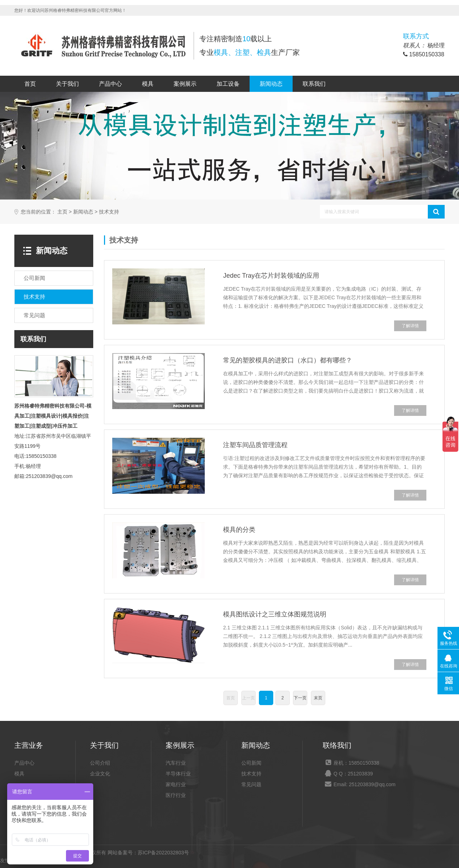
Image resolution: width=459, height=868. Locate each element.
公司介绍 (100, 763)
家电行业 (176, 784)
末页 (318, 698)
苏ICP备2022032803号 (163, 853)
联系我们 (314, 84)
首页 (30, 84)
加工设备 (228, 84)
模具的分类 (239, 530)
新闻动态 (271, 84)
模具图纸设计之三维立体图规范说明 (275, 614)
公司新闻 (251, 763)
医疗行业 (176, 795)
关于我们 (67, 84)
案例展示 (185, 84)
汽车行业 (176, 763)
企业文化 (100, 774)
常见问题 (251, 784)
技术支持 (109, 212)
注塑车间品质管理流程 (255, 445)
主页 (62, 212)
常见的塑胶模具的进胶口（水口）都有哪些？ (288, 360)
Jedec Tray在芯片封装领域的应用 (271, 276)
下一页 (300, 698)
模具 (148, 84)
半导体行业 (178, 774)
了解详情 (410, 326)
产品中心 (110, 84)
